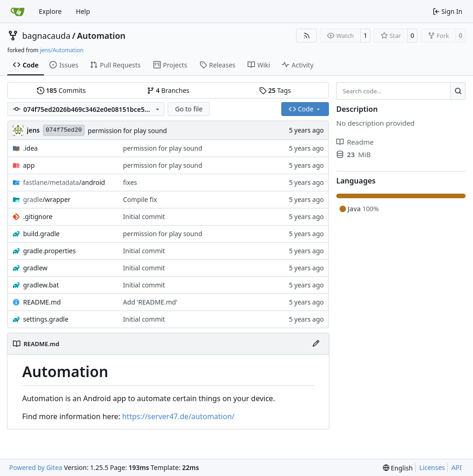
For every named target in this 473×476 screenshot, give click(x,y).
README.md (42, 302)
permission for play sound (127, 131)
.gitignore (38, 217)
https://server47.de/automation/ (178, 416)
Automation (101, 36)
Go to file (189, 109)
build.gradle (41, 234)
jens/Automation (61, 50)
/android (64, 182)
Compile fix (140, 199)
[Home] (18, 12)
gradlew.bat (41, 285)
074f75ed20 (64, 130)
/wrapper (47, 199)
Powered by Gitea (36, 467)
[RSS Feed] (307, 36)
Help (83, 11)
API (456, 467)
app (29, 165)
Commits (61, 90)
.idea (30, 148)
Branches (168, 90)
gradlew (35, 268)
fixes (130, 182)
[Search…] (458, 91)
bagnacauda (46, 36)
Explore (50, 11)
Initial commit (144, 217)
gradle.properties (49, 251)
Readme (355, 142)
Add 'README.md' (150, 302)
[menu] (398, 468)
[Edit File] (316, 344)
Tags (275, 90)
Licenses (432, 467)
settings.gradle (46, 319)
